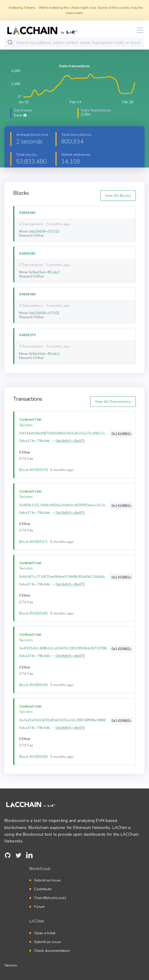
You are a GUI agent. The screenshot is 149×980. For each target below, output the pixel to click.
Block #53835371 (33, 542)
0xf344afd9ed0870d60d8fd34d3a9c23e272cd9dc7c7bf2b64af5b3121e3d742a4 (64, 433)
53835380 (27, 294)
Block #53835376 (33, 470)
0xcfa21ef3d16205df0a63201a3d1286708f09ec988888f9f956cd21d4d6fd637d (64, 720)
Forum (39, 907)
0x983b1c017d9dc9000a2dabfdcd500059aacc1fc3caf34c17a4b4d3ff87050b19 (64, 505)
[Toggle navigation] (138, 30)
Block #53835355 (33, 757)
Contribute (43, 889)
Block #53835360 (33, 685)
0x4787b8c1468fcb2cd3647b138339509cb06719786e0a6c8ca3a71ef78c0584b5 (64, 648)
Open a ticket (45, 933)
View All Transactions (113, 402)
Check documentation (52, 951)
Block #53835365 (33, 613)
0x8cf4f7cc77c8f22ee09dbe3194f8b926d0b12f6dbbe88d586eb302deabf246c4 (64, 577)
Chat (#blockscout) (50, 898)
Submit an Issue (47, 880)
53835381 (27, 253)
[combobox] (79, 43)
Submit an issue (47, 942)
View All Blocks (118, 196)
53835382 (27, 213)
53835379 (27, 335)
